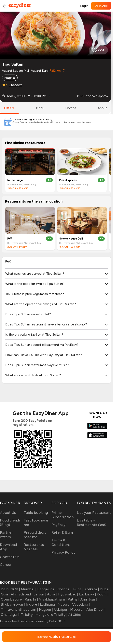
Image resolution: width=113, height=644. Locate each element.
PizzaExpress (68, 180)
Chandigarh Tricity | (17, 615)
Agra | (52, 594)
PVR (10, 239)
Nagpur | (46, 609)
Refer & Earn (62, 532)
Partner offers (6, 535)
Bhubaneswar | (13, 604)
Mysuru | (64, 604)
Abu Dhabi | (96, 609)
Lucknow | (87, 594)
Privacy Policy (63, 552)
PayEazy (59, 525)
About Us (8, 513)
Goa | (5, 594)
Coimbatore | (12, 599)
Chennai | (64, 589)
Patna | (73, 599)
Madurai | (77, 609)
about (102, 108)
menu (40, 108)
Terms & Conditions (61, 542)
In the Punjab (16, 180)
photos (71, 108)
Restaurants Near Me (34, 547)
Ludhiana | (48, 604)
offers (9, 108)
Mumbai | (28, 589)
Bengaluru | (46, 589)
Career (6, 565)
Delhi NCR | (10, 589)
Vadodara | (81, 604)
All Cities (74, 615)
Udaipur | (61, 609)
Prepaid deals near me (35, 535)
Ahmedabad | (21, 594)
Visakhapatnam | (53, 599)
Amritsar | (88, 599)
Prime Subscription (63, 515)
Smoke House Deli (71, 239)
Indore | (32, 604)
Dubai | (105, 589)
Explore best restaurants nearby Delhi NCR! (33, 621)
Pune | (78, 589)
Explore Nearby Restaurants (56, 637)
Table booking (36, 513)
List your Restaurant (94, 513)
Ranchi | (31, 599)
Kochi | (102, 594)
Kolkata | (91, 589)
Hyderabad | (68, 594)
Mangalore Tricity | (51, 615)
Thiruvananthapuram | (19, 609)
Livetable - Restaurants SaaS (92, 523)
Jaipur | (40, 594)
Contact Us (10, 557)
